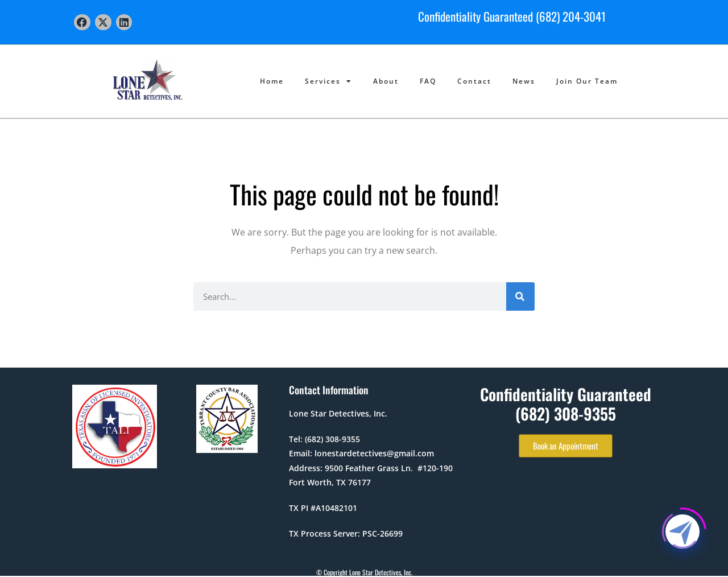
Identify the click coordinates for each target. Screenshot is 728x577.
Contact (474, 81)
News (524, 81)
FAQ (428, 81)
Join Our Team (587, 81)
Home (272, 81)
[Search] (520, 296)
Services (328, 81)
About (386, 81)
